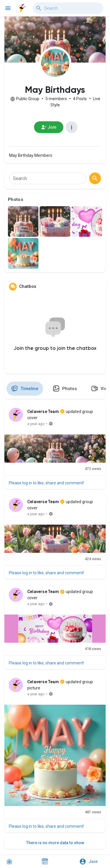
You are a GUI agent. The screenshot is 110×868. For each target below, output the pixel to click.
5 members (56, 99)
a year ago (36, 424)
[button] (90, 862)
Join (49, 127)
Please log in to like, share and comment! (46, 483)
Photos (16, 199)
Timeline (25, 388)
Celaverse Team (43, 412)
